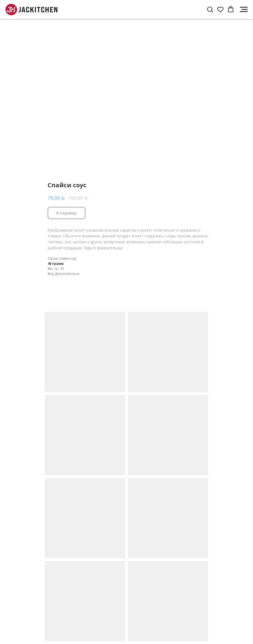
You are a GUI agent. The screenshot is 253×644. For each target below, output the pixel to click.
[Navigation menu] (244, 10)
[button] (210, 9)
